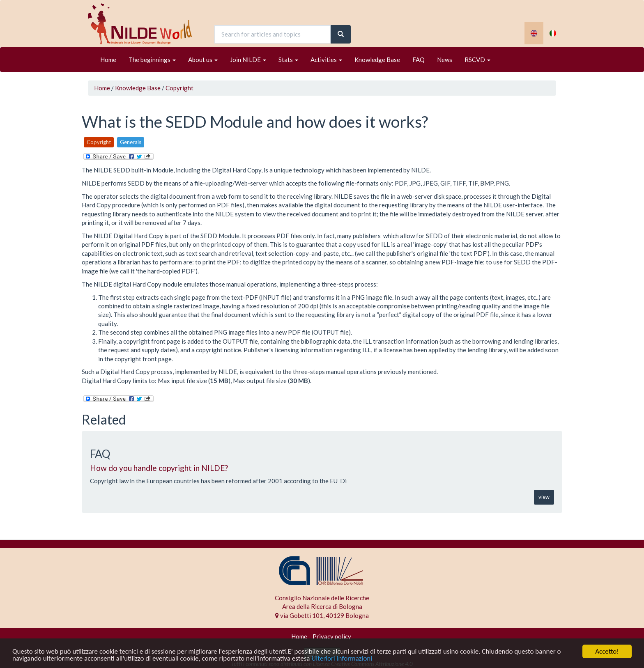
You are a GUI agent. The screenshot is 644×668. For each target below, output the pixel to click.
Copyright (179, 88)
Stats (288, 60)
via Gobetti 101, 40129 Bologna (322, 615)
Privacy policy (332, 636)
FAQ (419, 60)
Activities (326, 60)
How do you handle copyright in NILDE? (159, 468)
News (445, 60)
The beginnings (152, 60)
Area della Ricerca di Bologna (322, 606)
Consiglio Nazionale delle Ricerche (322, 598)
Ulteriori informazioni (342, 659)
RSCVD (477, 60)
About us (203, 60)
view (544, 497)
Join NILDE (248, 60)
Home (108, 60)
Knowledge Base (377, 60)
